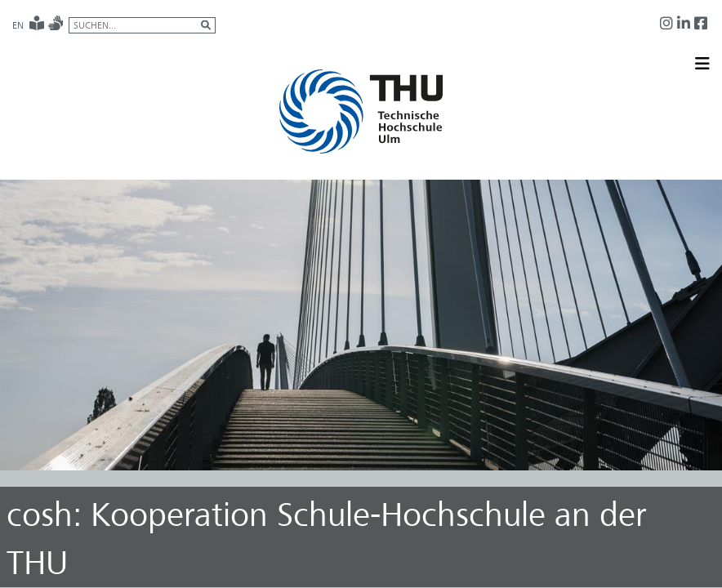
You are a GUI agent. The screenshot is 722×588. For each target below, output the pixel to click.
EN (18, 25)
